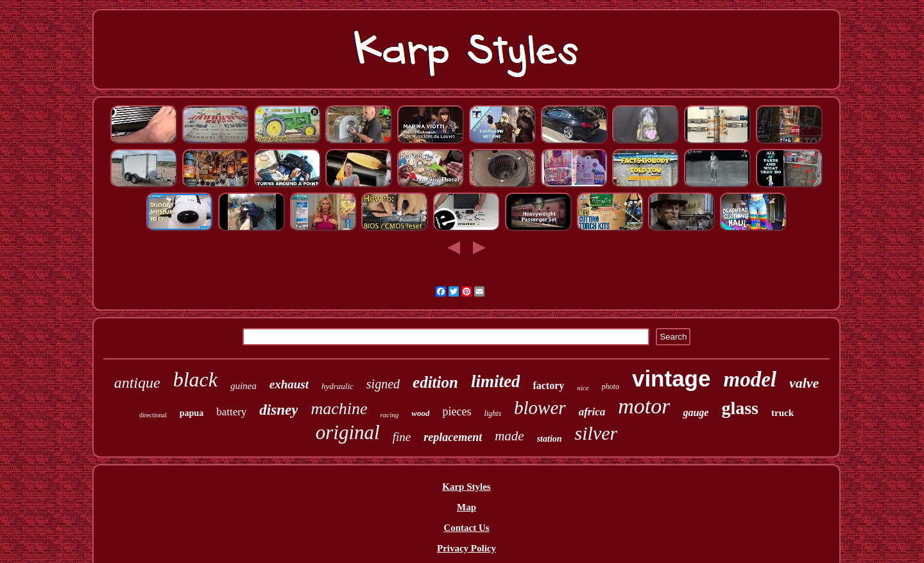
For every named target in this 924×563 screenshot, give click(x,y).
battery (231, 412)
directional (153, 415)
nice (583, 388)
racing (390, 415)
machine (339, 409)
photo (611, 386)
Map (466, 507)
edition (435, 382)
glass (740, 408)
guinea (244, 386)
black (195, 379)
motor (644, 406)
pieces (457, 411)
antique (137, 383)
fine (402, 437)
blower (540, 408)
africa (592, 412)
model (749, 379)
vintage (672, 378)
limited (496, 381)
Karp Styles (466, 487)
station (550, 439)
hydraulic (338, 386)
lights (492, 413)
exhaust (289, 384)
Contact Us (466, 528)
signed (383, 384)
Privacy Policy (466, 548)
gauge (696, 412)
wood (420, 413)
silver (596, 433)
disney (278, 410)
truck (783, 413)
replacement (453, 437)
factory (548, 385)
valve (804, 383)
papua (192, 413)
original (348, 432)
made (509, 436)
